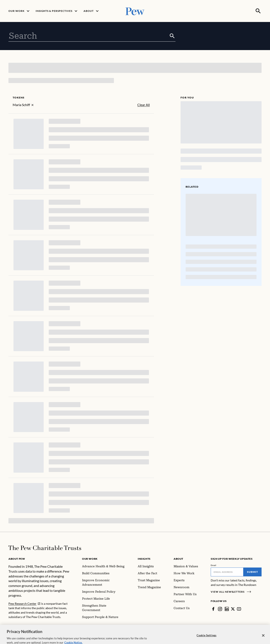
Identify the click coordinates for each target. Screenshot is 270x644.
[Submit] (172, 36)
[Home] (45, 548)
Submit (252, 572)
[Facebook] (213, 609)
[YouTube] (239, 609)
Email (214, 565)
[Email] (227, 572)
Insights (144, 559)
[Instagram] (220, 609)
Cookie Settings (207, 640)
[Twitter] (233, 609)
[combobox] (89, 36)
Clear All (144, 105)
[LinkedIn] (227, 609)
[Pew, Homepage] (135, 11)
